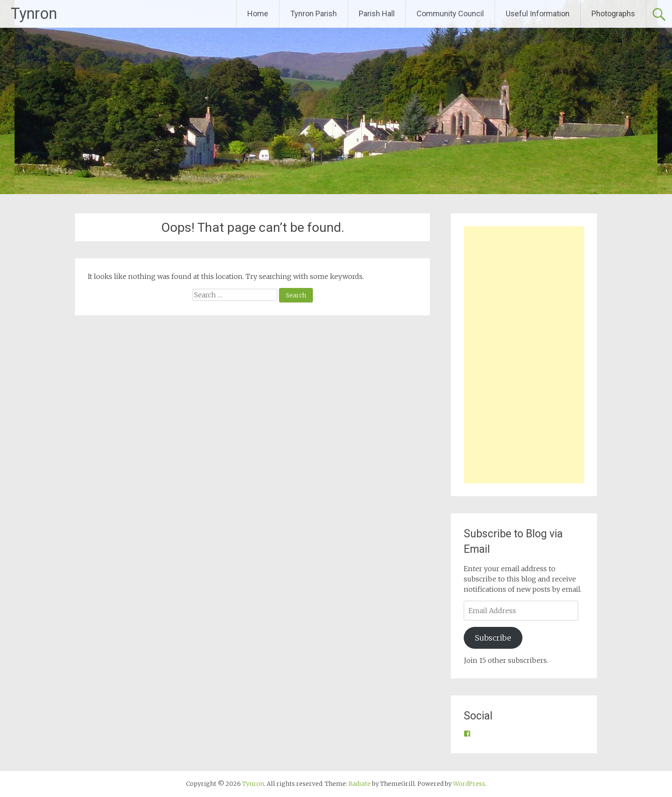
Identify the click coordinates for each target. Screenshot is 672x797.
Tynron (34, 14)
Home (258, 13)
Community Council (450, 13)
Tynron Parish (313, 13)
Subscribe (493, 638)
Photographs (613, 13)
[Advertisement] (524, 355)
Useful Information (538, 13)
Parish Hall (377, 13)
